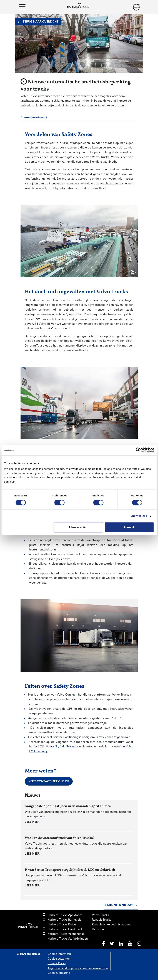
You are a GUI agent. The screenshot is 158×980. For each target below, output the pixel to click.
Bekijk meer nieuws (121, 905)
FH (56, 747)
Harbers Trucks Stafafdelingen (65, 939)
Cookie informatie (60, 954)
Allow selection (78, 527)
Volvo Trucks (100, 915)
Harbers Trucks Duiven (60, 925)
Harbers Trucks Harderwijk (63, 929)
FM (62, 747)
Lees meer (34, 822)
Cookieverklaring (59, 973)
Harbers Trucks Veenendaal (63, 934)
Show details (139, 516)
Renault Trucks (102, 920)
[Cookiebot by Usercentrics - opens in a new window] (138, 450)
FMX (69, 747)
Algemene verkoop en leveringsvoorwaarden (78, 968)
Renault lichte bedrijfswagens (111, 925)
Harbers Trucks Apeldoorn (62, 915)
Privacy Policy (57, 963)
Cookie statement (60, 959)
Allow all (129, 527)
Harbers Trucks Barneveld (62, 920)
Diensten (98, 929)
